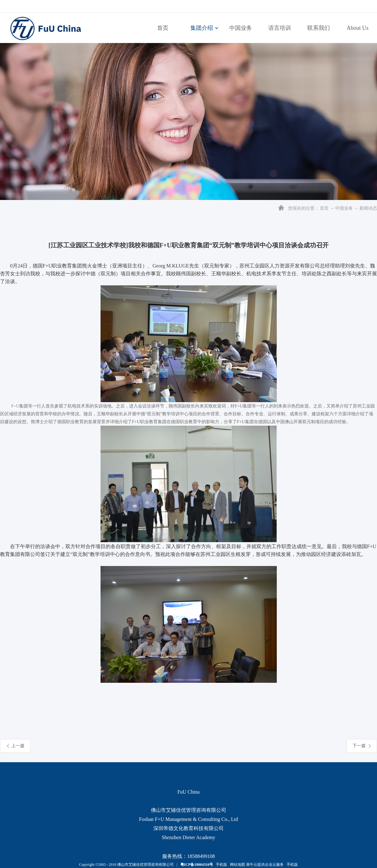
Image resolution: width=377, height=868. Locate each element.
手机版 (221, 865)
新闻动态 (368, 208)
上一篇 (18, 746)
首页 (163, 28)
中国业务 (344, 208)
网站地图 (237, 865)
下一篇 (359, 746)
